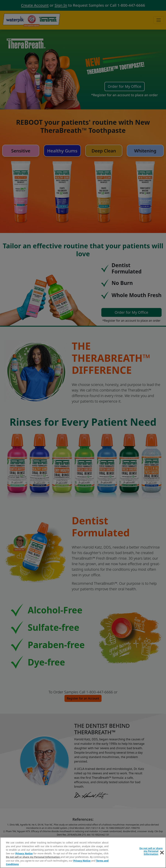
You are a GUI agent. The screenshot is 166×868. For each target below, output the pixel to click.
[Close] (162, 852)
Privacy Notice (24, 853)
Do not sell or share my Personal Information (33, 857)
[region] (83, 853)
